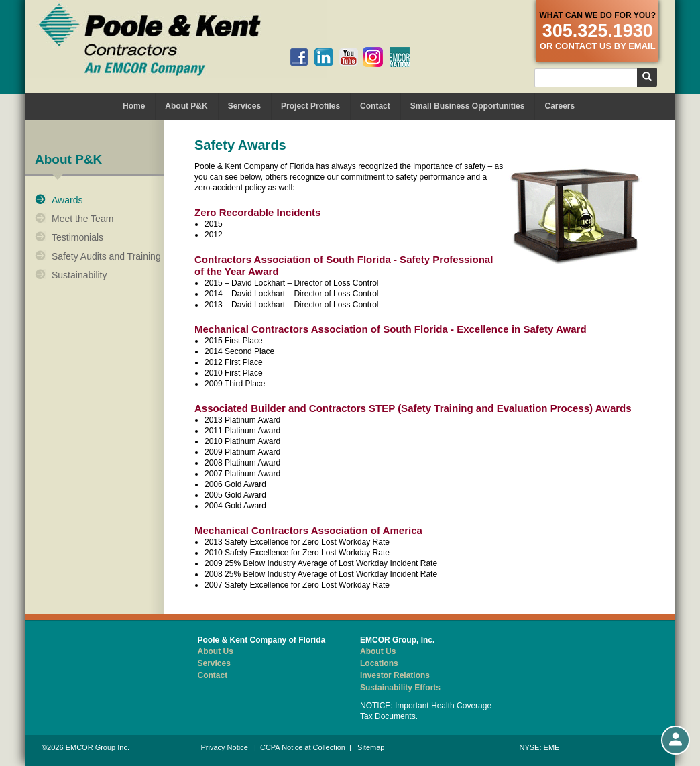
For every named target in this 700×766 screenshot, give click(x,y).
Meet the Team (82, 219)
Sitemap (371, 747)
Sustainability (79, 275)
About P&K (186, 106)
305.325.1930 (598, 31)
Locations (379, 663)
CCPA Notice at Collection (303, 747)
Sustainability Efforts (400, 688)
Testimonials (77, 237)
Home (134, 106)
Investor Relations (395, 675)
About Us (216, 651)
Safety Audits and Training (106, 256)
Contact (375, 106)
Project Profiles (310, 106)
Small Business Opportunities (468, 106)
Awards (67, 200)
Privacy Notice (225, 747)
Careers (560, 106)
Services (244, 106)
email (642, 46)
